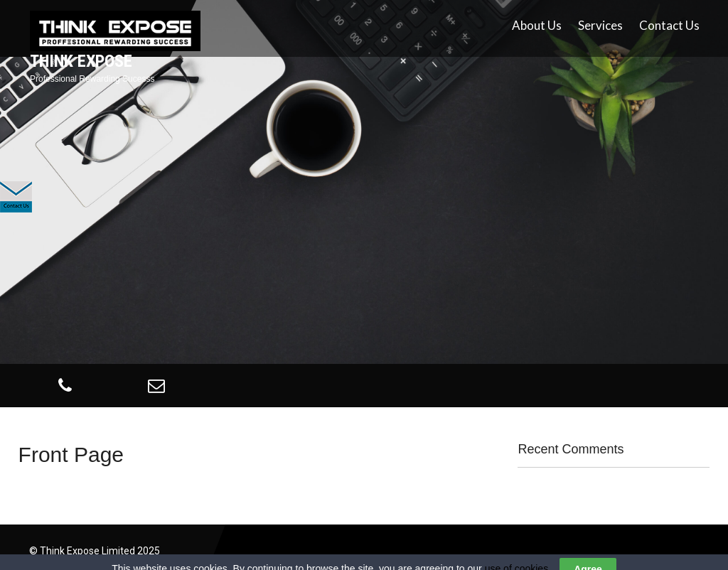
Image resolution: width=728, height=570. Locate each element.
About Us (537, 25)
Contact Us (669, 25)
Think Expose (81, 61)
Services (600, 25)
